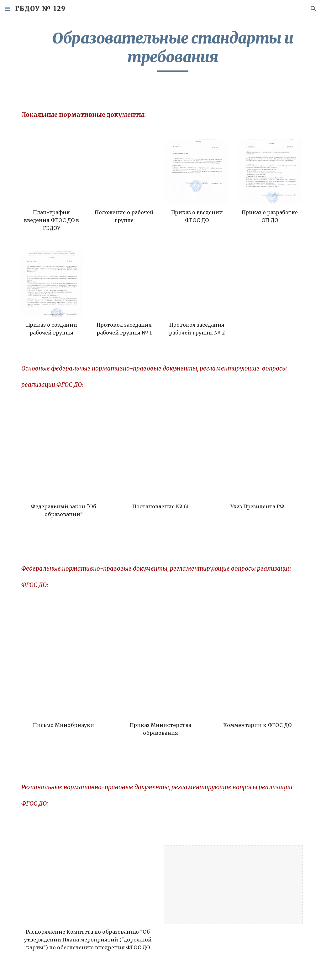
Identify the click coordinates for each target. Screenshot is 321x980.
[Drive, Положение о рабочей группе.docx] (124, 171)
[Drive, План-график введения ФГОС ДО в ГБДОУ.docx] (52, 171)
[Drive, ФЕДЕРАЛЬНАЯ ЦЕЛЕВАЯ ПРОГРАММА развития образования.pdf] (160, 454)
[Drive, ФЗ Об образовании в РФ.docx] (64, 454)
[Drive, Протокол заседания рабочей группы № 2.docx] (197, 284)
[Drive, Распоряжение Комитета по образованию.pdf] (88, 885)
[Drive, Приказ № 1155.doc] (160, 672)
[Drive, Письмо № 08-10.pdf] (64, 672)
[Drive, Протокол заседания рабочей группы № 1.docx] (124, 284)
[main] (173, 51)
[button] (8, 9)
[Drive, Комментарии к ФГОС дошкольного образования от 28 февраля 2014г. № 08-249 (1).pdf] (257, 672)
